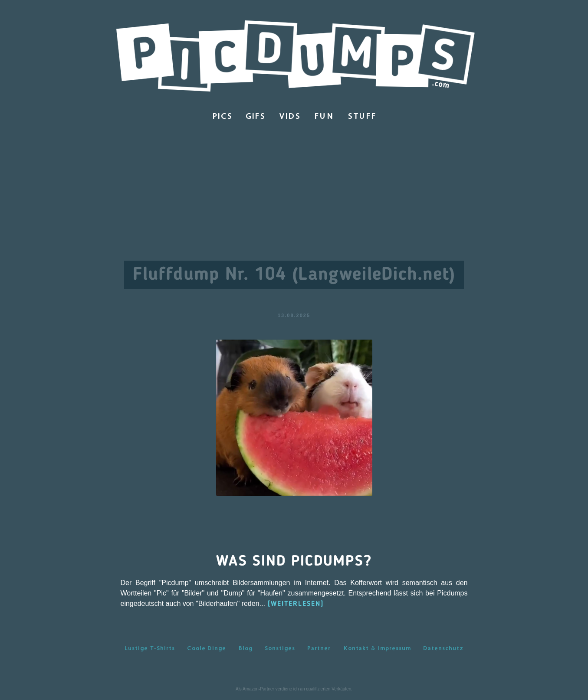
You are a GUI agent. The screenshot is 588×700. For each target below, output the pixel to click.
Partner (319, 648)
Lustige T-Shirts (150, 648)
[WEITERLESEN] (296, 604)
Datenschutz (443, 648)
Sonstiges (280, 648)
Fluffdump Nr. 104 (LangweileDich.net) (294, 275)
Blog (246, 648)
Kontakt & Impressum (377, 648)
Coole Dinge (207, 648)
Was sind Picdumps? (294, 562)
